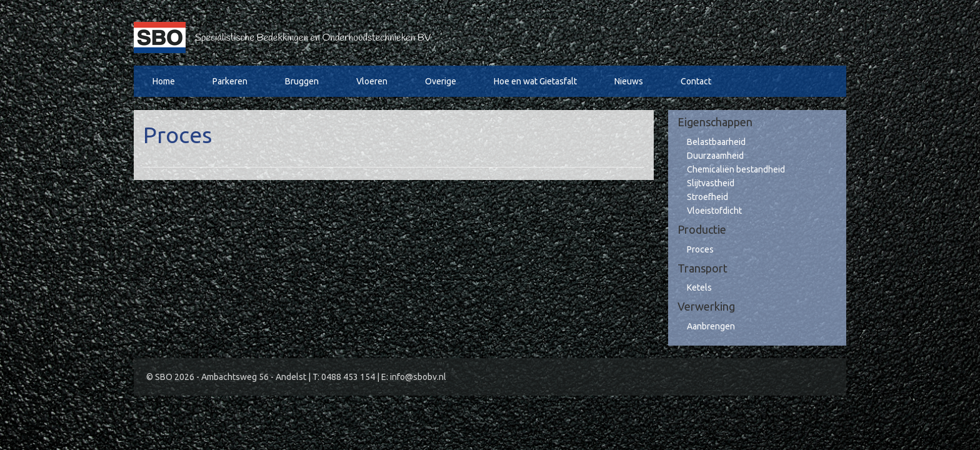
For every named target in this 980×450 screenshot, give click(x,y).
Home (164, 81)
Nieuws (629, 81)
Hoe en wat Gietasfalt (535, 81)
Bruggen (302, 81)
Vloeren (372, 81)
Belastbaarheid (716, 142)
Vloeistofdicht (714, 211)
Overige (441, 81)
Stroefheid (707, 197)
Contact (696, 81)
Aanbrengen (711, 326)
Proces (700, 249)
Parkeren (230, 81)
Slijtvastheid (711, 183)
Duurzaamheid (715, 156)
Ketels (699, 287)
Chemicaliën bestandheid (736, 169)
